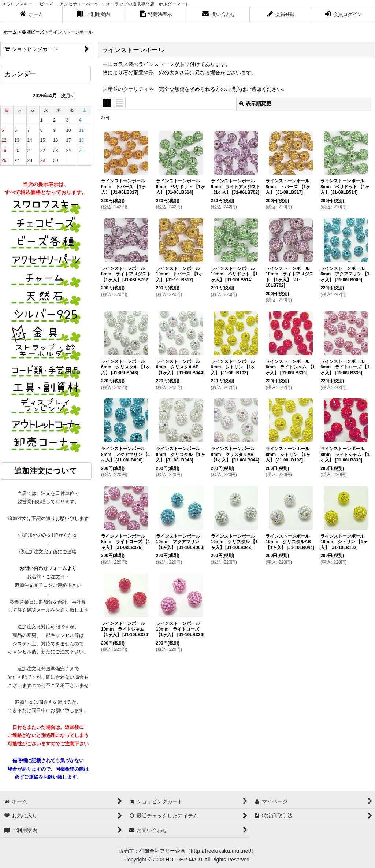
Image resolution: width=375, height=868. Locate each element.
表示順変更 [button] (255, 104)
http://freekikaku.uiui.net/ (221, 851)
